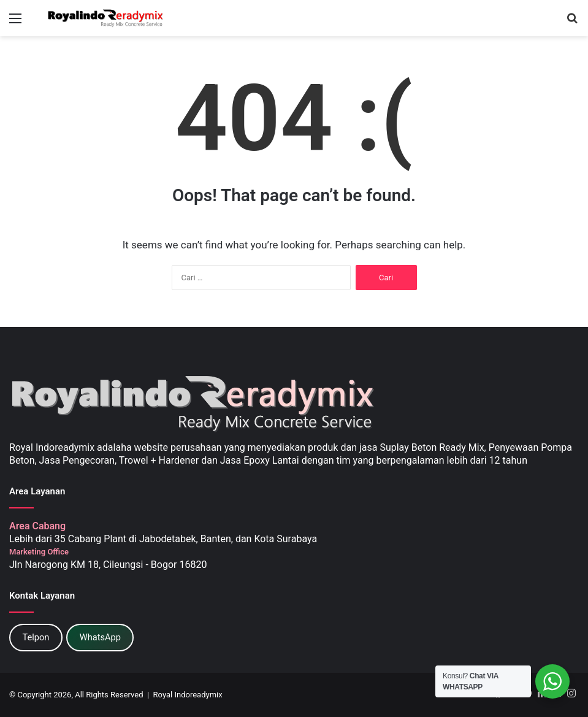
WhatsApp (100, 637)
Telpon (36, 637)
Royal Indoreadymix (188, 695)
